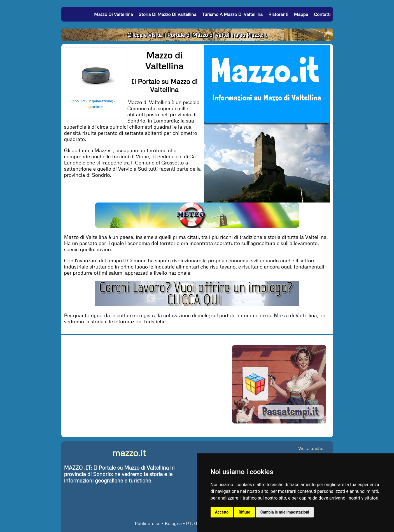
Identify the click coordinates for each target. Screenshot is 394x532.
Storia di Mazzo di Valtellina (168, 14)
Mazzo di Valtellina (114, 14)
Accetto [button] (222, 512)
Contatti (322, 14)
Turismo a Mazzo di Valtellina (232, 14)
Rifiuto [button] (244, 512)
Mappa (301, 14)
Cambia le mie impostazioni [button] (285, 512)
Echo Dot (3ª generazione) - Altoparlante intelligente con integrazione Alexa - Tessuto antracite (96, 101)
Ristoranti (278, 14)
